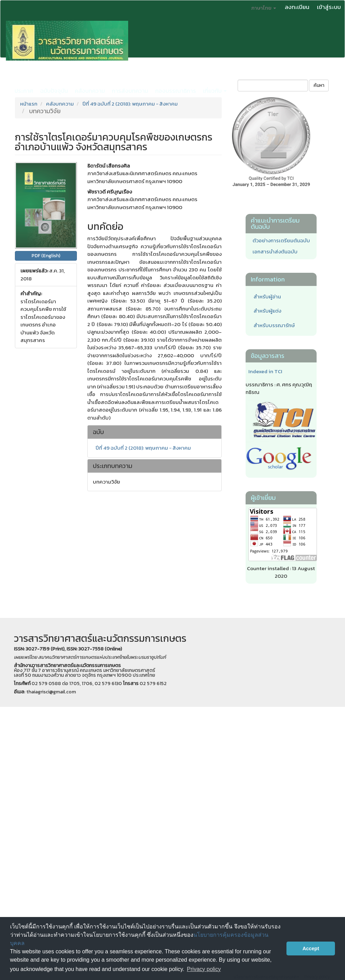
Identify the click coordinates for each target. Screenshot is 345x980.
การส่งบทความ (130, 91)
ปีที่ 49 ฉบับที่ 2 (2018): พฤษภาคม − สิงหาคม (130, 104)
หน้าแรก (29, 104)
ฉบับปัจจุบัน (54, 91)
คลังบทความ (90, 91)
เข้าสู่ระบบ (329, 7)
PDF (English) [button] (46, 256)
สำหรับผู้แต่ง (267, 311)
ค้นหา (319, 85)
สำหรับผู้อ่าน (267, 296)
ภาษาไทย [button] (264, 8)
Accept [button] (311, 948)
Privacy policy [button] (204, 969)
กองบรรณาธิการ (176, 91)
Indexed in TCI (265, 371)
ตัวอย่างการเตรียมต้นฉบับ (281, 240)
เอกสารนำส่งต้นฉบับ (275, 251)
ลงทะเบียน (297, 7)
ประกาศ (24, 91)
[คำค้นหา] (273, 86)
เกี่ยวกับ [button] (215, 91)
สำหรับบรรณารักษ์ (274, 325)
